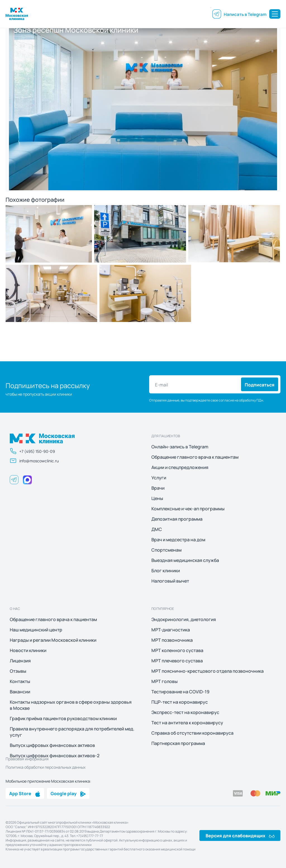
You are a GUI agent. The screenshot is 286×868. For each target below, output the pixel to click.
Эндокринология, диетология (184, 619)
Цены (157, 498)
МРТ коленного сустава (177, 650)
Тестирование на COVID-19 (180, 692)
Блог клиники (166, 571)
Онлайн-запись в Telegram (180, 447)
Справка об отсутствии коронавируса (192, 733)
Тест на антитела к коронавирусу (187, 723)
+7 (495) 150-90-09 (32, 451)
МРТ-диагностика (171, 630)
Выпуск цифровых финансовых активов (52, 745)
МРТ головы (165, 681)
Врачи (158, 488)
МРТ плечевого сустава (177, 661)
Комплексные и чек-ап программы (188, 509)
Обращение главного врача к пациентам (195, 457)
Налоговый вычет (170, 581)
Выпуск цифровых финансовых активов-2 (55, 756)
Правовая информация (27, 759)
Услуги (159, 478)
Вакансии (20, 692)
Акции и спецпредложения (180, 467)
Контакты (20, 681)
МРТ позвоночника (172, 640)
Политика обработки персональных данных (46, 767)
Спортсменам (166, 550)
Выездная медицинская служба (185, 560)
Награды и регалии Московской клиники (53, 640)
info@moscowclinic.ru (34, 461)
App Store (25, 793)
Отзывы (18, 671)
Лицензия (20, 661)
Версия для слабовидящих (240, 835)
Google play (68, 793)
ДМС (157, 529)
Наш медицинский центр (36, 630)
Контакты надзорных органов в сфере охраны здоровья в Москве (71, 705)
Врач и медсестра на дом (178, 540)
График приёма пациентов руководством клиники (63, 718)
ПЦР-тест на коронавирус (180, 702)
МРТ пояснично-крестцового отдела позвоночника (208, 671)
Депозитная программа (177, 519)
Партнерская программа (178, 743)
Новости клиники (28, 650)
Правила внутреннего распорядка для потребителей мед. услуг (72, 732)
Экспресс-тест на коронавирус (185, 712)
